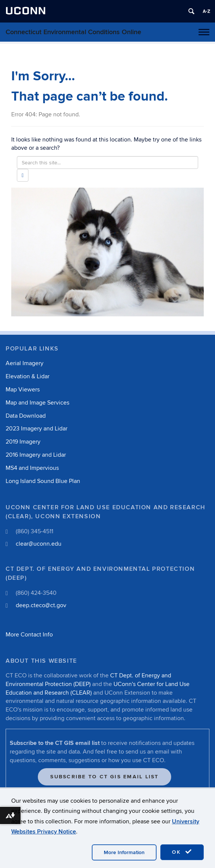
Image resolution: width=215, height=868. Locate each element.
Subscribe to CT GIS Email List (104, 777)
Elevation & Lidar (28, 376)
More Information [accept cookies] (124, 852)
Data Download (26, 416)
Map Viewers (23, 390)
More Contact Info (29, 635)
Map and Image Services (37, 403)
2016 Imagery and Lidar (36, 455)
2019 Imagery (23, 442)
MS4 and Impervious (32, 468)
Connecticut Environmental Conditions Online (73, 32)
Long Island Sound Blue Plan (43, 481)
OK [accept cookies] (182, 852)
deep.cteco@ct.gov (41, 605)
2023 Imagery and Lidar (37, 429)
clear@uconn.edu (39, 544)
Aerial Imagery (25, 363)
